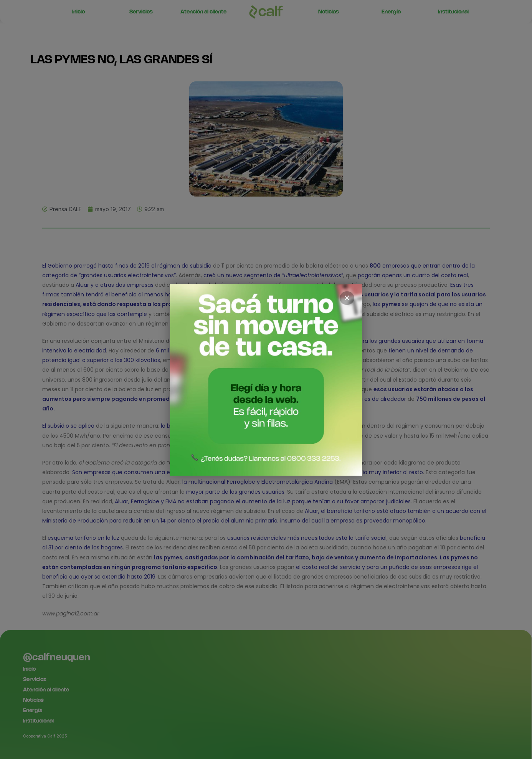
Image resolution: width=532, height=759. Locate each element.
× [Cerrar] (347, 298)
